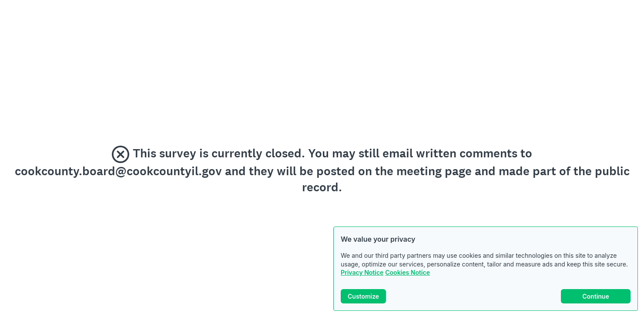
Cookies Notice (408, 272)
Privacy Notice (362, 272)
